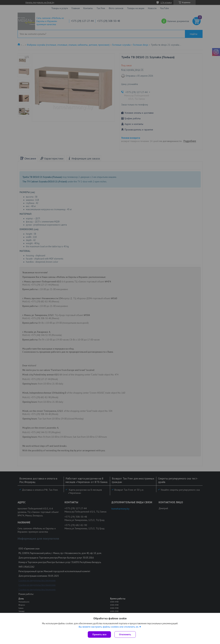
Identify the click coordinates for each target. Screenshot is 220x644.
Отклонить (125, 634)
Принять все (99, 634)
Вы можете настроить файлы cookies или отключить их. (109, 627)
